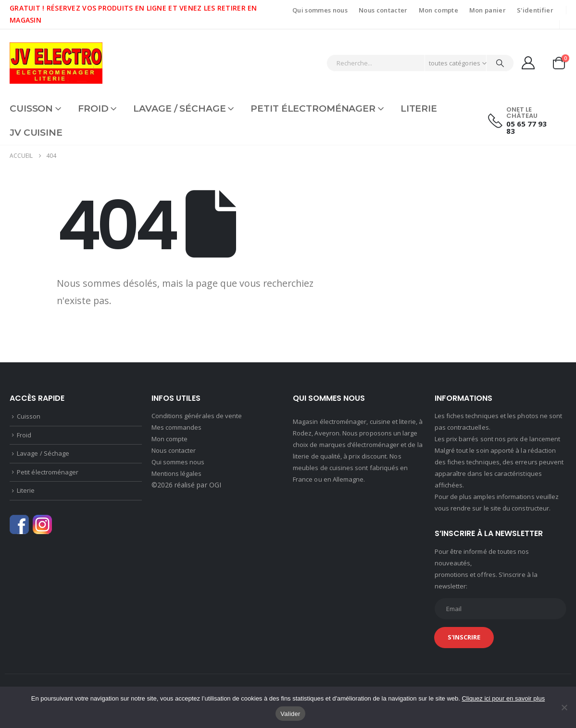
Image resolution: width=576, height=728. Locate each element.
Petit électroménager (313, 109)
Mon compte (438, 10)
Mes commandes (177, 427)
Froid (93, 109)
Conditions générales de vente (197, 416)
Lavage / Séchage (179, 109)
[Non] (564, 707)
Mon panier (488, 10)
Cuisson (31, 109)
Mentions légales (177, 473)
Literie (419, 109)
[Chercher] (500, 63)
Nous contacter (383, 10)
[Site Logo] (56, 63)
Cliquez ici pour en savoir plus (503, 698)
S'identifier (535, 10)
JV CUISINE (36, 133)
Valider (290, 714)
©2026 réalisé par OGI (186, 485)
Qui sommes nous (320, 10)
